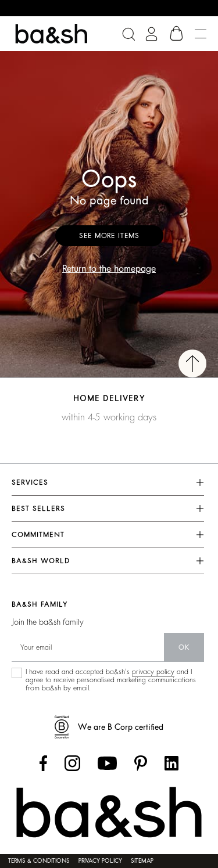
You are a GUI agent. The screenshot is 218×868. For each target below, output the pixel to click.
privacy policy (153, 672)
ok (184, 647)
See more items (109, 236)
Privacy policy (100, 861)
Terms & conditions (39, 861)
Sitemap (142, 861)
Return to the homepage (109, 269)
